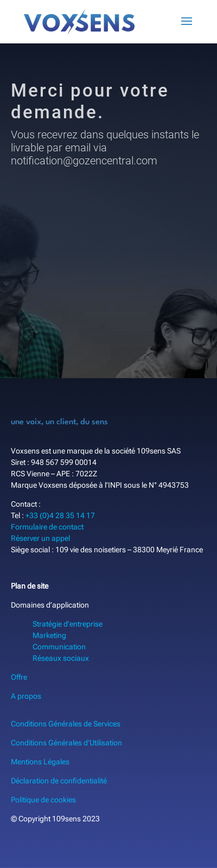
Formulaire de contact (47, 527)
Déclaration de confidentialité (59, 781)
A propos (26, 696)
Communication (59, 647)
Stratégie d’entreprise (68, 624)
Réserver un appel (40, 538)
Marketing (49, 635)
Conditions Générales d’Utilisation (66, 743)
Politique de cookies (43, 800)
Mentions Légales (40, 762)
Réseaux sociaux (61, 658)
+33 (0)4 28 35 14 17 (60, 515)
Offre (19, 677)
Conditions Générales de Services (66, 724)
